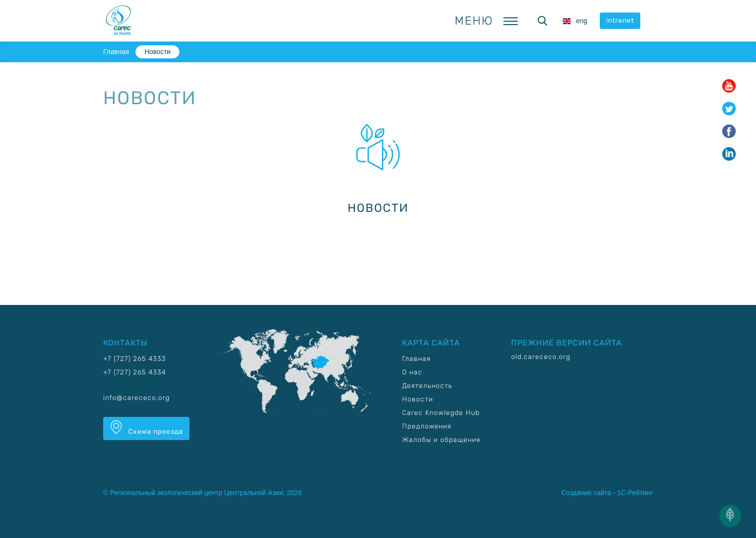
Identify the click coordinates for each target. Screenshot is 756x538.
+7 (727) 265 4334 (135, 372)
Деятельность (427, 386)
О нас (412, 372)
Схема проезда (146, 428)
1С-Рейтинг (635, 493)
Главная (116, 52)
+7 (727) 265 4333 (135, 359)
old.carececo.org (541, 357)
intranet (620, 21)
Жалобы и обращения (441, 440)
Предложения (427, 426)
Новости (158, 52)
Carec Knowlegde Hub (441, 413)
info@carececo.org (136, 398)
